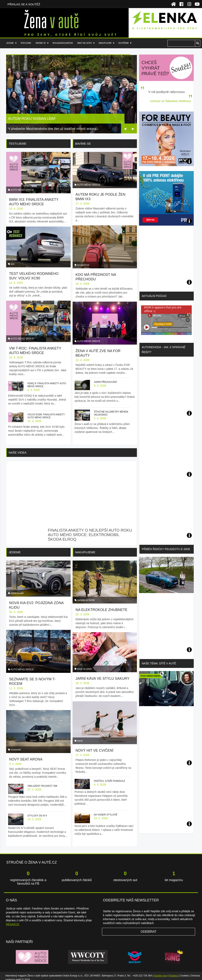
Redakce (174, 972)
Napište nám (160, 972)
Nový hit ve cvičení (94, 747)
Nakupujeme (105, 43)
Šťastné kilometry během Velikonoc (111, 410)
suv (13, 264)
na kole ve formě (86, 598)
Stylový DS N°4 (37, 812)
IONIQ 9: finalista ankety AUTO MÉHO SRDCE (47, 384)
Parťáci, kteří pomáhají (109, 777)
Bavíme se (41, 43)
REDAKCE (13, 921)
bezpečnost (83, 263)
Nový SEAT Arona (26, 756)
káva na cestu (84, 667)
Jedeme (10, 43)
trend (80, 737)
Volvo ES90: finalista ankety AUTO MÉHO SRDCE (46, 416)
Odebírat (149, 928)
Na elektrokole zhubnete (101, 608)
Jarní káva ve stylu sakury (102, 677)
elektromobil (17, 593)
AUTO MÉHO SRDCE (22, 190)
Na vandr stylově (106, 811)
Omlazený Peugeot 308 (42, 782)
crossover (16, 746)
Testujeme (26, 43)
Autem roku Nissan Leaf (32, 119)
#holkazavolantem (63, 43)
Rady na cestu (85, 43)
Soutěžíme (124, 43)
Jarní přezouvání (105, 378)
